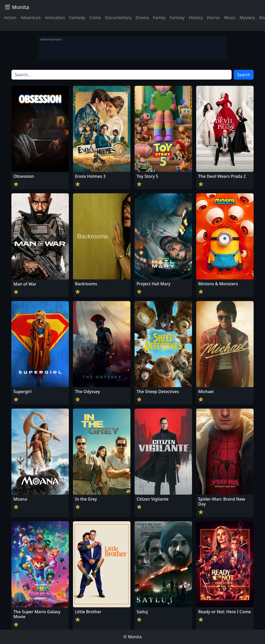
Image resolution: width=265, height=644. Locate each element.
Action (10, 18)
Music (230, 18)
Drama (142, 18)
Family (159, 18)
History (196, 18)
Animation (55, 18)
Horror (213, 18)
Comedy (77, 18)
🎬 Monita (17, 7)
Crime (95, 18)
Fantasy (177, 18)
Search (244, 75)
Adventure (31, 18)
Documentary (118, 18)
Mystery (247, 18)
